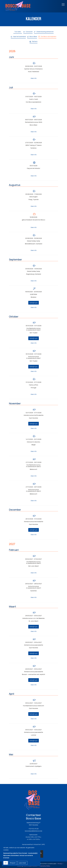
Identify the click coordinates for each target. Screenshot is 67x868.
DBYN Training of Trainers (34, 145)
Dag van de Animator (34, 168)
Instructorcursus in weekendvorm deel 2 (33, 490)
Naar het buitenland (19, 37)
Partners (35, 41)
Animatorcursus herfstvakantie (34, 415)
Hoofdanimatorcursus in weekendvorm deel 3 (34, 563)
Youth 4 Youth (34, 99)
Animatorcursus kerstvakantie (34, 522)
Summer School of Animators (33, 69)
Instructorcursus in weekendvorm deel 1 (34, 357)
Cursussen (29, 32)
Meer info (33, 78)
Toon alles (18, 32)
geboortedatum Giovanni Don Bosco (33, 220)
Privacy (60, 864)
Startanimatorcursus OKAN (34, 122)
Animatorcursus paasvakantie (34, 645)
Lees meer (22, 863)
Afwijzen (13, 863)
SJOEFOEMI (33, 294)
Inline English (33, 197)
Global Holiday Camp (33, 241)
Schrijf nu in (34, 303)
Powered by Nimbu (44, 866)
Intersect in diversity (33, 442)
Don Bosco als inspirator (49, 37)
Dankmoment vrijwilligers (34, 766)
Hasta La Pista (33, 385)
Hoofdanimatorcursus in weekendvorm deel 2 (33, 466)
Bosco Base (33, 37)
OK (6, 863)
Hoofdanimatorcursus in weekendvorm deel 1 (34, 329)
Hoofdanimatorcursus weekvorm (33, 706)
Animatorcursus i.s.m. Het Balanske (33, 618)
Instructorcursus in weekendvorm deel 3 (34, 587)
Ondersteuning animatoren (45, 32)
